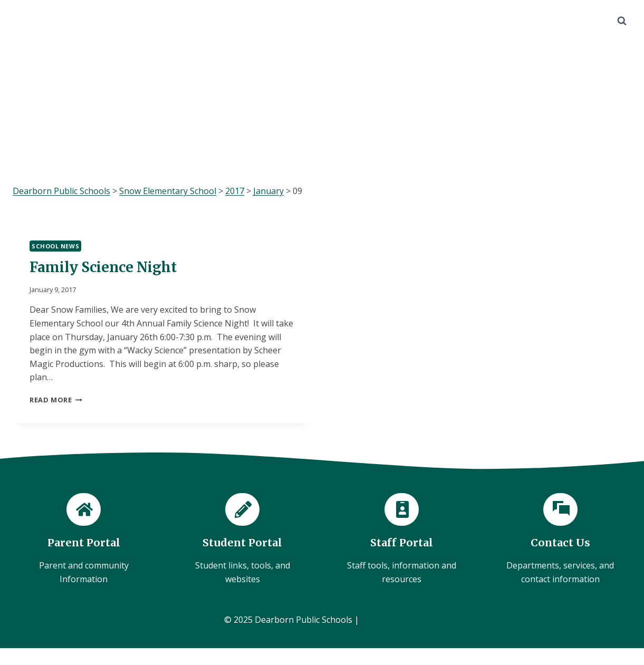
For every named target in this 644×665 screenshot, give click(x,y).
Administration (391, 620)
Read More (56, 400)
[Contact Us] (560, 540)
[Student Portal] (242, 540)
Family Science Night (103, 267)
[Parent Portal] (84, 540)
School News (55, 246)
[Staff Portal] (402, 540)
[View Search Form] (622, 21)
